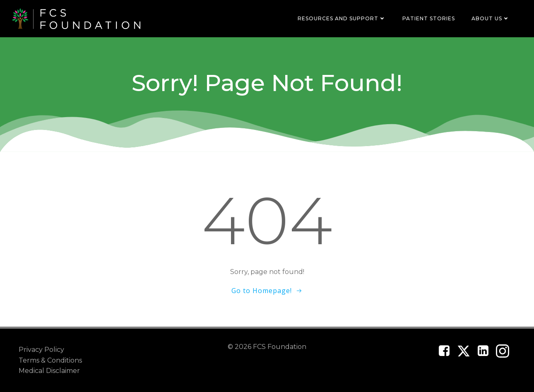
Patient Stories (429, 18)
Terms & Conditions (50, 360)
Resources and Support (342, 18)
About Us (491, 18)
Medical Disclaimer (49, 371)
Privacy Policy (41, 350)
